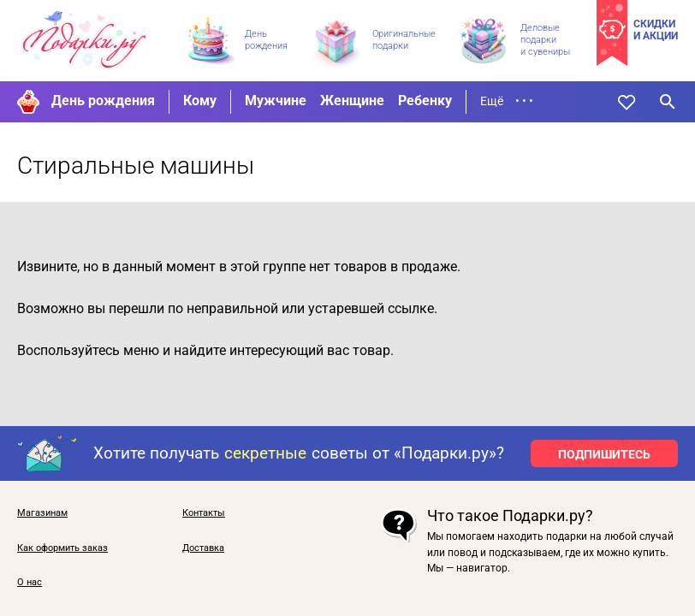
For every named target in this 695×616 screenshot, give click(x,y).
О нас (30, 583)
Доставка (203, 548)
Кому (200, 101)
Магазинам (42, 513)
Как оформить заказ (62, 548)
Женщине (352, 101)
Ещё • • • (507, 101)
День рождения (103, 101)
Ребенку (425, 101)
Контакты (204, 513)
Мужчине (276, 101)
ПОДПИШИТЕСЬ (604, 454)
